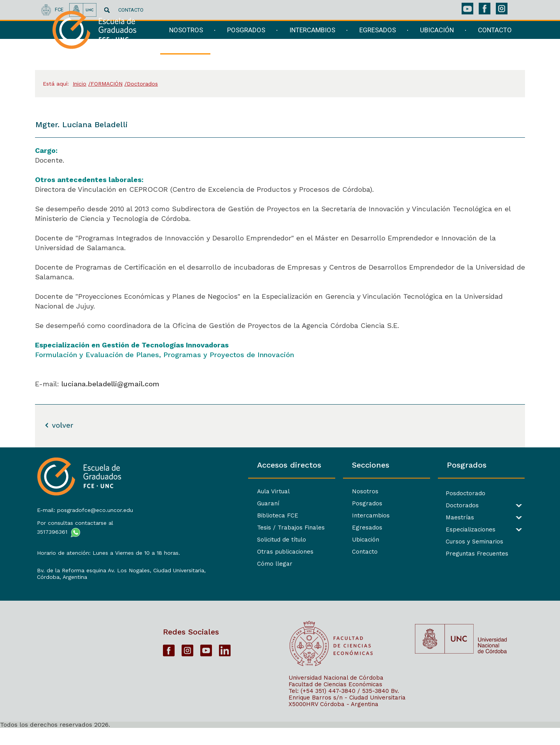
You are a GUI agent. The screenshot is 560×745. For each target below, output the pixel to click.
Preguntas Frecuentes (447, 554)
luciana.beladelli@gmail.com (110, 384)
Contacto (306, 552)
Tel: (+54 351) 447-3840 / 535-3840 (339, 708)
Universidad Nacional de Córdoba (336, 694)
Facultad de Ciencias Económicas (335, 701)
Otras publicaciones (197, 552)
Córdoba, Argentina (60, 587)
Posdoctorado (436, 493)
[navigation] (336, 46)
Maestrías (430, 518)
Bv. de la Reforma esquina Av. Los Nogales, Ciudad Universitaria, (93, 577)
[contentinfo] (280, 596)
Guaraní (179, 503)
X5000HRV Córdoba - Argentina (333, 721)
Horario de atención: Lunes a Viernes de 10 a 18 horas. (92, 553)
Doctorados (433, 506)
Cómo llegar (186, 564)
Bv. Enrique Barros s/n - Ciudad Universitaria (347, 711)
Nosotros (306, 491)
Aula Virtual (185, 491)
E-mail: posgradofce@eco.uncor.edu (83, 507)
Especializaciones (441, 530)
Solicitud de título (193, 540)
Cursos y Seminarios (445, 542)
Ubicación (306, 540)
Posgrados (308, 503)
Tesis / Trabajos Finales (202, 528)
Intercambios (312, 515)
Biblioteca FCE (189, 515)
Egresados (308, 528)
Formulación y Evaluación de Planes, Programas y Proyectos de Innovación (164, 355)
